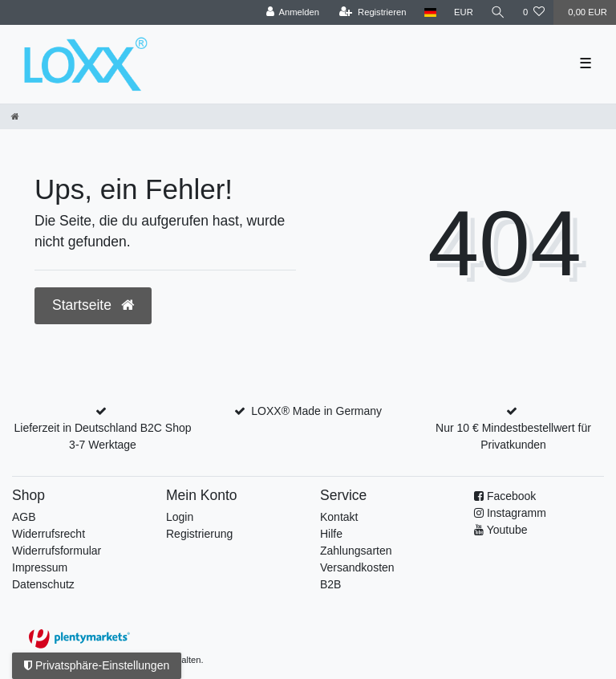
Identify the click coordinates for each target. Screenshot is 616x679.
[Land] (430, 12)
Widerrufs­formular (57, 551)
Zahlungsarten (356, 551)
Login (180, 517)
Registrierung (199, 534)
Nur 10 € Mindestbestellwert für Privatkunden (513, 436)
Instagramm (517, 513)
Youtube (507, 530)
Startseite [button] (93, 305)
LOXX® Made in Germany (316, 411)
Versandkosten (357, 567)
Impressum (40, 567)
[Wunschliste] (534, 12)
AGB (24, 517)
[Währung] (464, 12)
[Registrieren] (373, 12)
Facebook (511, 496)
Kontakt (339, 517)
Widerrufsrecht (49, 534)
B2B (330, 584)
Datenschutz (43, 584)
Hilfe (331, 534)
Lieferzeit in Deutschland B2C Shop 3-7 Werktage (102, 436)
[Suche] (498, 12)
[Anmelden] (292, 12)
